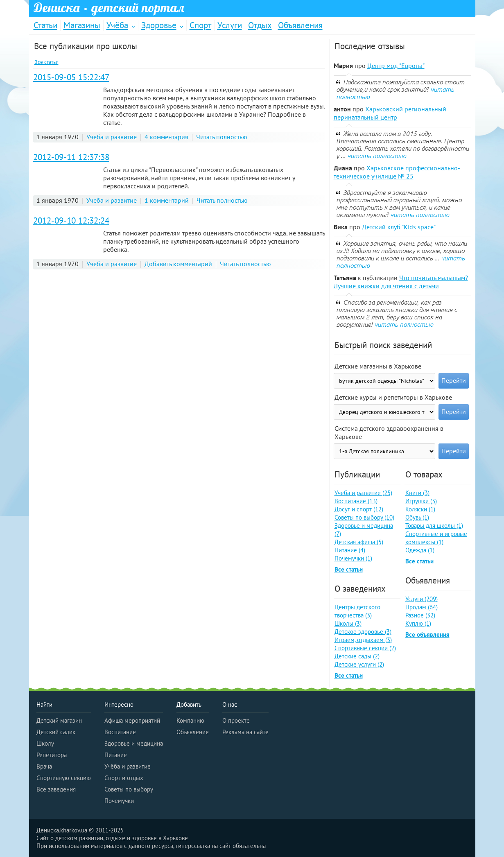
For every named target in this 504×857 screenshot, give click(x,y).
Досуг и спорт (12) (359, 509)
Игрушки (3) (421, 501)
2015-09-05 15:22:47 (71, 77)
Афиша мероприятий (132, 720)
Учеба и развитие (112, 137)
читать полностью (377, 156)
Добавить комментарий (178, 264)
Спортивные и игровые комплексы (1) (436, 538)
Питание (116, 755)
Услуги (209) (422, 599)
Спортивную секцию (64, 778)
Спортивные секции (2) (365, 648)
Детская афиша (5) (359, 542)
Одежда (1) (420, 550)
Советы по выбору (129, 789)
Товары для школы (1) (434, 526)
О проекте (236, 720)
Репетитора (52, 755)
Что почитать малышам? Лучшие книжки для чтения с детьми (401, 282)
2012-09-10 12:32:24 (71, 220)
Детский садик (56, 732)
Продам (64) (422, 607)
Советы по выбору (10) (364, 517)
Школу (45, 743)
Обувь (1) (417, 517)
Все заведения (56, 789)
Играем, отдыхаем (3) (363, 640)
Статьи (45, 25)
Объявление (193, 732)
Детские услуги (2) (359, 664)
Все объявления (427, 634)
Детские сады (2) (357, 656)
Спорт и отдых (124, 778)
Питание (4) (350, 550)
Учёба (117, 25)
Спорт (200, 25)
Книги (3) (417, 493)
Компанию (190, 720)
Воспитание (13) (356, 501)
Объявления (300, 25)
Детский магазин (59, 720)
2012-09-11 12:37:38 (71, 157)
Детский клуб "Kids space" (399, 227)
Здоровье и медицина (134, 743)
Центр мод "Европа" (396, 66)
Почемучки (119, 801)
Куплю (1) (418, 623)
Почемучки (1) (353, 558)
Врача (44, 766)
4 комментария (166, 137)
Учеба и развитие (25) (363, 493)
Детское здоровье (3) (363, 632)
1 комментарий (167, 200)
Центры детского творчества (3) (357, 611)
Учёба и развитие (128, 766)
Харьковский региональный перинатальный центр (390, 113)
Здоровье (159, 25)
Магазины (82, 25)
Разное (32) (420, 615)
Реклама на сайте (245, 732)
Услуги (230, 25)
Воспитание (120, 732)
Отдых (260, 25)
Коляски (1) (420, 509)
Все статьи (46, 62)
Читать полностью (222, 137)
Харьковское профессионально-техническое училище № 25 (397, 172)
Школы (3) (348, 623)
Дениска (109, 8)
